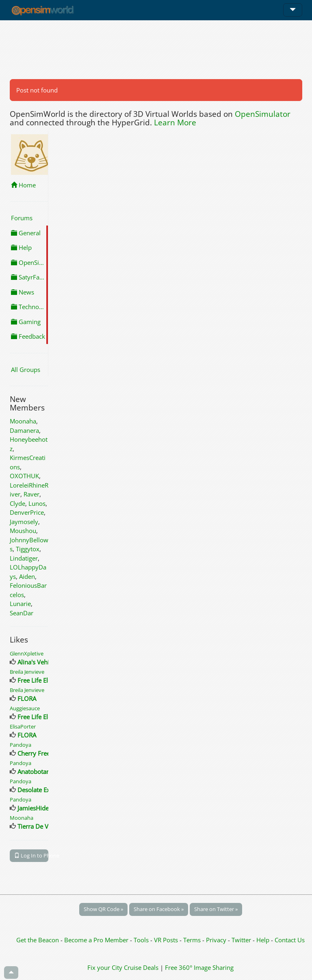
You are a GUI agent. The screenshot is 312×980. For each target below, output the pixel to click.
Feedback (28, 336)
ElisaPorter (23, 726)
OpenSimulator (263, 114)
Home (23, 185)
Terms (193, 940)
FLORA (27, 698)
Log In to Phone (31, 855)
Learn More (175, 122)
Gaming (26, 322)
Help (21, 247)
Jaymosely (24, 522)
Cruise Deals (141, 967)
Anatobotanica (38, 772)
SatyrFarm (29, 277)
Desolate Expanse (42, 790)
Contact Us (290, 940)
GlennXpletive (27, 653)
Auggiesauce (25, 708)
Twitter (241, 940)
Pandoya (21, 745)
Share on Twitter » (216, 909)
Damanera (24, 430)
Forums (22, 218)
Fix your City (105, 967)
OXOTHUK (24, 476)
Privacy (216, 940)
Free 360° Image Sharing (199, 967)
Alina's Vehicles (39, 662)
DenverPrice (27, 512)
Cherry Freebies (39, 753)
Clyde (17, 503)
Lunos (37, 503)
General (26, 233)
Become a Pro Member (97, 940)
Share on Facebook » (159, 909)
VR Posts (167, 940)
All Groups (26, 370)
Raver (31, 494)
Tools (142, 940)
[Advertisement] (156, 49)
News (23, 292)
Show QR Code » (103, 909)
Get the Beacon (38, 940)
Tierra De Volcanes (43, 826)
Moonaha (23, 421)
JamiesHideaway (40, 808)
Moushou (23, 531)
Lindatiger (24, 558)
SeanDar (22, 613)
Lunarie (20, 604)
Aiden (27, 576)
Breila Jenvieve (27, 672)
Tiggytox (28, 549)
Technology (29, 307)
